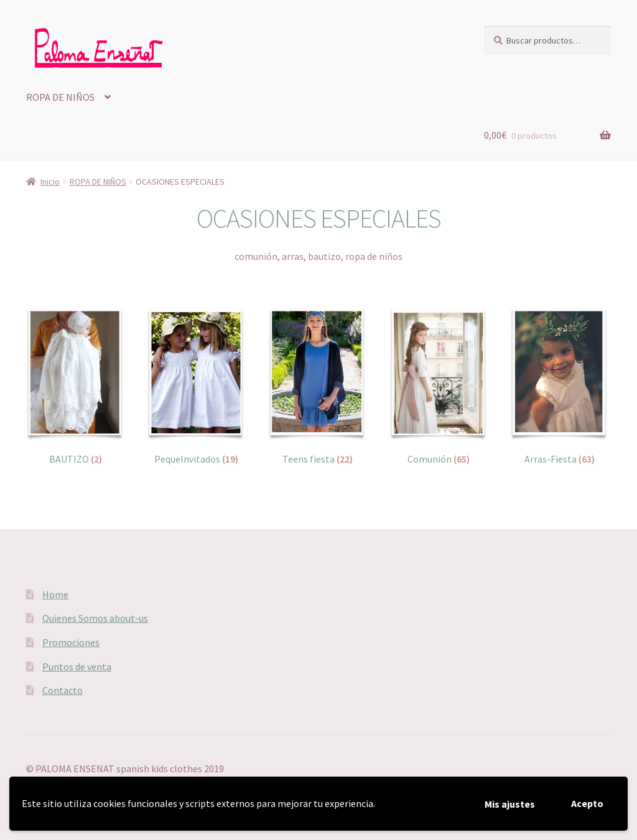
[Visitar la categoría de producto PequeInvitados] (196, 387)
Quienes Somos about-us (95, 618)
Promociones (71, 642)
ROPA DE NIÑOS (60, 97)
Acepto (587, 803)
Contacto (63, 690)
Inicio (50, 182)
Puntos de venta (77, 667)
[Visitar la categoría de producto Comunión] (439, 387)
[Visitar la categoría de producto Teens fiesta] (318, 387)
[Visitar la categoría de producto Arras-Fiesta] (560, 387)
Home (55, 594)
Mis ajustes (510, 804)
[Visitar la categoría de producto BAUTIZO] (76, 387)
